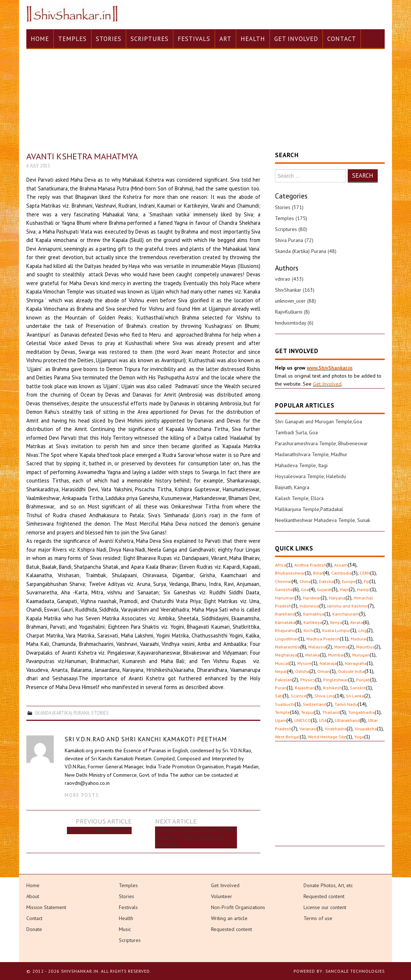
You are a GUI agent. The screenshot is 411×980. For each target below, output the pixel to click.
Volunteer (222, 896)
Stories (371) (289, 207)
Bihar (318, 573)
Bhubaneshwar (290, 573)
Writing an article (229, 918)
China (305, 581)
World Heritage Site (327, 737)
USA (323, 720)
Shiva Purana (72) (294, 240)
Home (40, 39)
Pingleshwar (336, 680)
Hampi (363, 589)
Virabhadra (336, 729)
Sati (279, 696)
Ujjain (281, 720)
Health (253, 39)
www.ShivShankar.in (330, 368)
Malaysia (317, 647)
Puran (281, 688)
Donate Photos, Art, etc (328, 885)
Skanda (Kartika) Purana (62, 713)
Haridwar (312, 598)
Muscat (282, 663)
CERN (365, 573)
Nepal (281, 671)
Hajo (344, 589)
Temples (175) (291, 218)
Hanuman (285, 598)
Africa (281, 565)
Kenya (336, 622)
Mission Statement (46, 907)
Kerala (357, 622)
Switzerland (315, 704)
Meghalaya (286, 655)
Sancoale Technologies (355, 971)
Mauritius (365, 647)
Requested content (231, 929)
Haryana (337, 598)
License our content (325, 907)
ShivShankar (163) (295, 290)
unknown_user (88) (295, 301)
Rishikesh (332, 688)
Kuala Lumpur (336, 630)
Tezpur (308, 712)
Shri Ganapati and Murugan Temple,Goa (318, 421)
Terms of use (318, 918)
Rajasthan (305, 688)
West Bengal (287, 737)
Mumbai (336, 655)
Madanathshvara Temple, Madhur (311, 454)
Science (299, 696)
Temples (72, 39)
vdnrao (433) (289, 279)
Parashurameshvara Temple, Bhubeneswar (321, 443)
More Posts (82, 795)
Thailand (331, 712)
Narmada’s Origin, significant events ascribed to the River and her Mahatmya (196, 837)
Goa (305, 589)
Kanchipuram (346, 614)
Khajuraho (285, 630)
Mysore (304, 663)
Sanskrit (358, 688)
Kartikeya (313, 622)
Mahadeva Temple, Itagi (301, 465)
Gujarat (324, 589)
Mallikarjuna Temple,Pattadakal (309, 509)
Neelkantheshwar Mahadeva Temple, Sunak (323, 520)
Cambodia (342, 573)
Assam (341, 565)
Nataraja (328, 663)
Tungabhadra (361, 712)
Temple (282, 712)
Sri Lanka (355, 696)
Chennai (283, 581)
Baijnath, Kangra (292, 487)
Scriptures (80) (291, 229)
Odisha (302, 671)
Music (125, 929)
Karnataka (285, 622)
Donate (34, 929)
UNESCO (303, 720)
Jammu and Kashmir (348, 606)
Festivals (194, 39)
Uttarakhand (347, 720)
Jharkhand (285, 614)
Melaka (313, 655)
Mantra (341, 647)
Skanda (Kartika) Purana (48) (306, 251)
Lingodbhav (287, 639)
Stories (109, 39)
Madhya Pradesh (323, 639)
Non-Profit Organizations (238, 907)
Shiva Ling (325, 696)
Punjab (363, 680)
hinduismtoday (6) (294, 323)
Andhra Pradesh (310, 565)
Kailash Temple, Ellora (299, 498)
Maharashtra (288, 647)
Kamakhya (314, 614)
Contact (342, 39)
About (33, 896)
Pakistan (284, 680)
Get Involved (296, 39)
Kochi (309, 630)
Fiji (367, 581)
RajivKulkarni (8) (292, 312)
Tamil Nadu (346, 704)
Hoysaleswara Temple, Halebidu (310, 476)
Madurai (359, 639)
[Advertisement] (330, 800)
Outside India (351, 671)
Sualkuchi (285, 704)
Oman (324, 671)
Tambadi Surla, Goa (296, 432)
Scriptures (150, 39)
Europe (349, 581)
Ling (363, 630)
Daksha (326, 581)
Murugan (361, 655)
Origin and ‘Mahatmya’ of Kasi (99, 830)
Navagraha (356, 663)
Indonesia (309, 606)
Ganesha (284, 589)
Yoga (359, 737)
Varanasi (308, 729)
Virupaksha (366, 729)
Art (225, 39)
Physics (308, 680)
